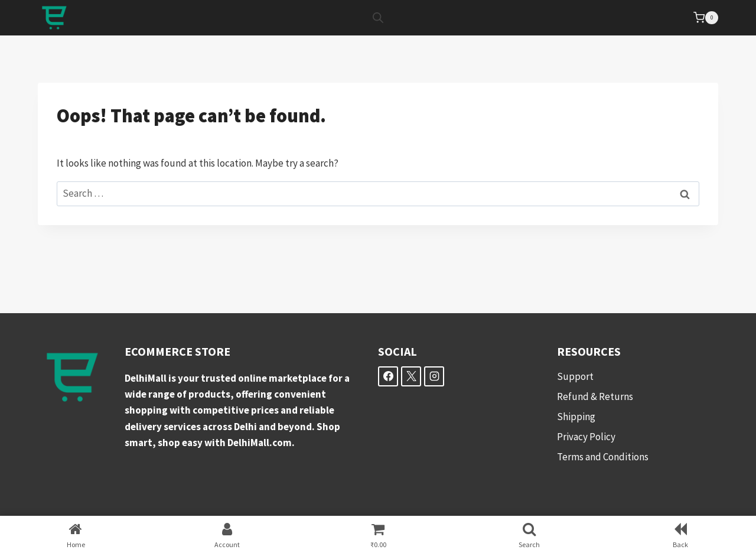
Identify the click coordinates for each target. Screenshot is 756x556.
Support (575, 376)
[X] (411, 376)
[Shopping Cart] (706, 18)
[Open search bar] (378, 18)
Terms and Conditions (603, 457)
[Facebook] (388, 376)
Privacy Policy (586, 437)
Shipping (576, 417)
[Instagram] (434, 376)
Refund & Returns (595, 396)
